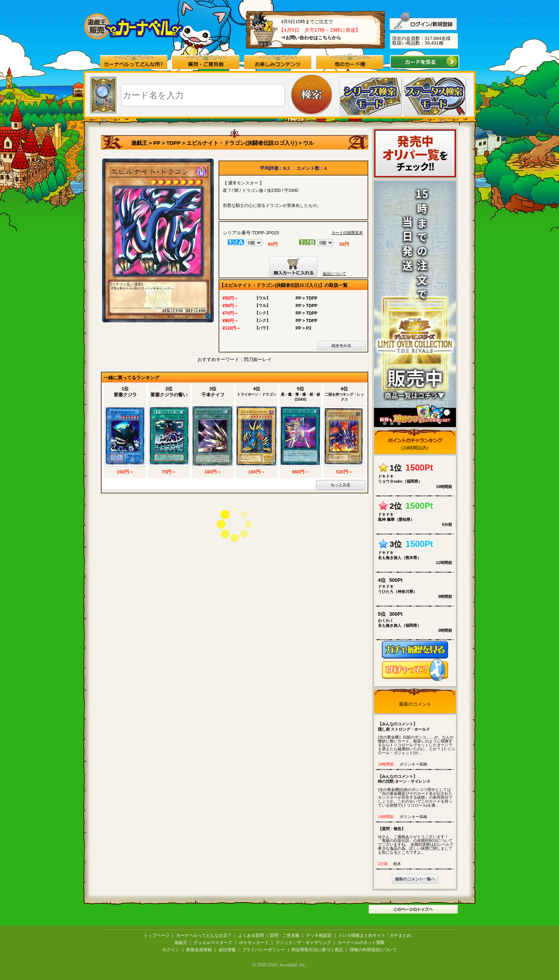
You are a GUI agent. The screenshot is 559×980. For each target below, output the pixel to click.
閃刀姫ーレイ (258, 359)
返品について (334, 274)
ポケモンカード (254, 943)
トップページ (157, 935)
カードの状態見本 (347, 233)
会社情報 (227, 950)
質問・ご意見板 (284, 935)
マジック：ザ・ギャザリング (303, 943)
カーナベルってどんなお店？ (204, 935)
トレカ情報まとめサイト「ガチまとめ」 (377, 935)
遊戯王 (139, 143)
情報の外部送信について (373, 950)
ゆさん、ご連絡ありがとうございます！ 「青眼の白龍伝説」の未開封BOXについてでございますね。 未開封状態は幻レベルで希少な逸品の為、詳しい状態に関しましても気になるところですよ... (417, 840)
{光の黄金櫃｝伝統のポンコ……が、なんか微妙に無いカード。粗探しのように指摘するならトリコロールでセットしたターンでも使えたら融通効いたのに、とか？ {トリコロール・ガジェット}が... (417, 738)
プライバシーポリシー (263, 950)
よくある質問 (251, 935)
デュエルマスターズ (213, 943)
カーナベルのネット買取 (361, 943)
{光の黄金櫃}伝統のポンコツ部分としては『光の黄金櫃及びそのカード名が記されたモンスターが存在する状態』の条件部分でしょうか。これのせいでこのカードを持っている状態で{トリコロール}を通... (417, 791)
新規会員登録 (199, 950)
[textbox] (203, 95)
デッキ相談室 (319, 935)
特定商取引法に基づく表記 (317, 950)
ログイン (171, 950)
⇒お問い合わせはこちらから (311, 38)
